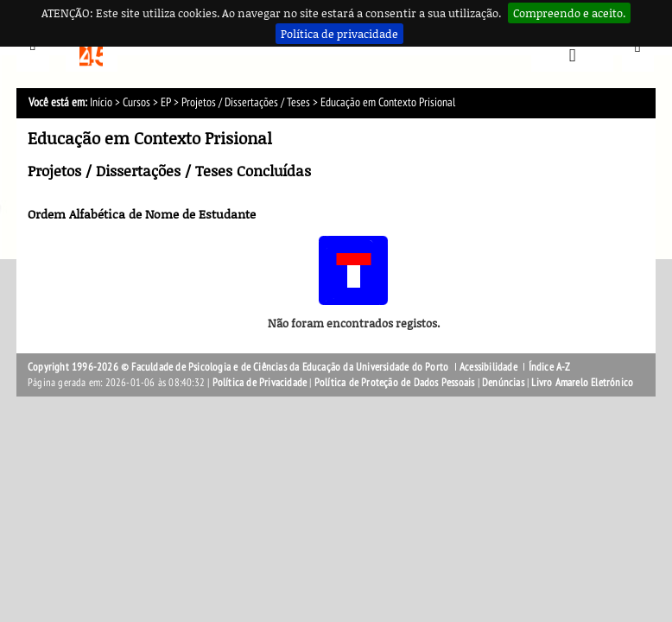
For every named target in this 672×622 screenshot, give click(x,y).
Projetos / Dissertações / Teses (246, 102)
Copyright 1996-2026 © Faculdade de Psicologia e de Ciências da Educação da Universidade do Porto (239, 367)
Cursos (136, 102)
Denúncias (503, 383)
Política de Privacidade (260, 383)
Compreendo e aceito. (569, 13)
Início (101, 102)
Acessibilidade (488, 367)
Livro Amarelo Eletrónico (582, 383)
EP (166, 102)
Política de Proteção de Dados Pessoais (395, 383)
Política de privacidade (339, 34)
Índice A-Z (550, 367)
